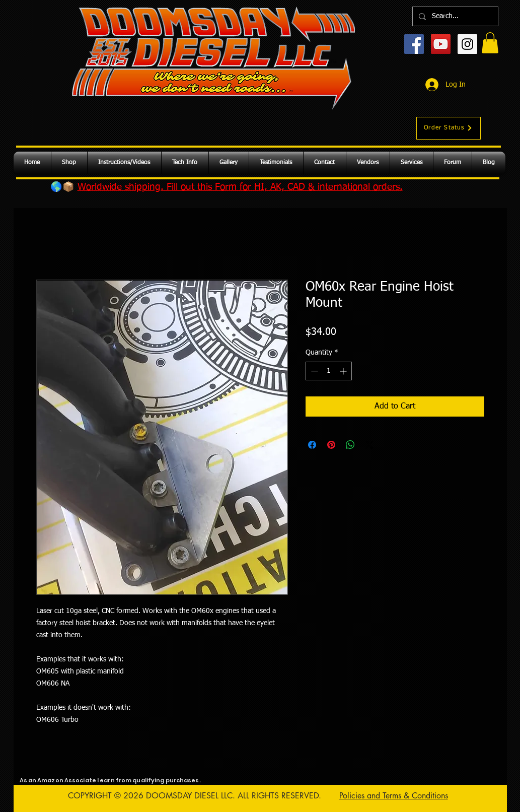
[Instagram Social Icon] (467, 44)
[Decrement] (313, 371)
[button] (490, 43)
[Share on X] (369, 445)
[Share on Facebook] (312, 445)
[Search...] (454, 16)
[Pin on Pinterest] (331, 445)
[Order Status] (449, 128)
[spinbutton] (329, 371)
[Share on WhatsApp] (350, 445)
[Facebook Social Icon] (414, 44)
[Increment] (344, 371)
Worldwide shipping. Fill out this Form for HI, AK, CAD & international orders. (240, 187)
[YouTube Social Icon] (441, 44)
